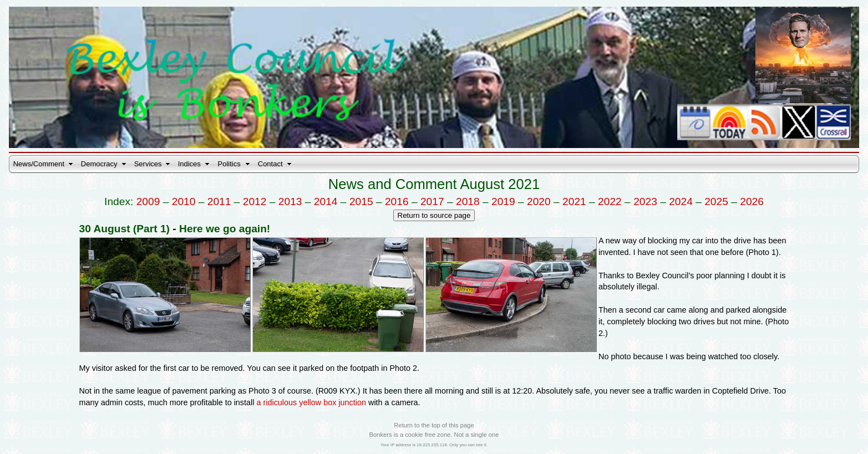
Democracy (99, 164)
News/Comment (39, 164)
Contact (270, 164)
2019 (503, 202)
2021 (574, 202)
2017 (432, 202)
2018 (468, 202)
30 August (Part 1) (125, 229)
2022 (610, 202)
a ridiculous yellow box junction (311, 402)
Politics (229, 164)
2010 (184, 202)
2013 (290, 202)
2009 (148, 202)
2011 (219, 202)
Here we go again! (225, 229)
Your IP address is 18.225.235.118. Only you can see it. (434, 445)
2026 (752, 202)
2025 (716, 202)
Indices (189, 164)
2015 (361, 202)
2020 (539, 202)
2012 (255, 202)
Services (148, 164)
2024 (681, 202)
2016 (397, 202)
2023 (645, 202)
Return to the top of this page (434, 425)
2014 (326, 202)
